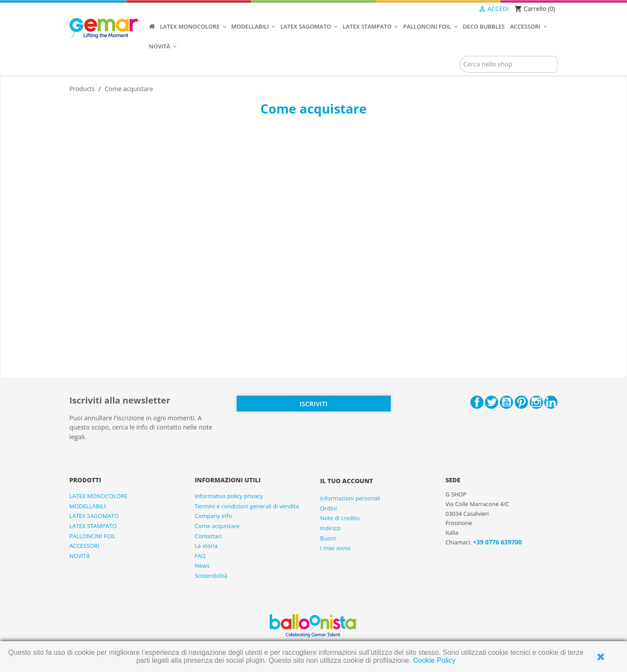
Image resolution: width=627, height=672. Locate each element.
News (202, 566)
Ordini (329, 508)
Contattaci (209, 536)
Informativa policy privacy (229, 496)
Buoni (328, 538)
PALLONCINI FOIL (93, 536)
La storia (206, 546)
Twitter (491, 402)
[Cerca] (509, 64)
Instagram (536, 402)
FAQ (200, 556)
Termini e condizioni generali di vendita (247, 506)
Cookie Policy (434, 660)
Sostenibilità (211, 576)
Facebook (477, 402)
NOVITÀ (80, 556)
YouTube (506, 402)
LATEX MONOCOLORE (99, 496)
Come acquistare (217, 526)
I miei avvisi (335, 548)
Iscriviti (313, 404)
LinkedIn (551, 402)
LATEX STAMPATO (93, 526)
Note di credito (340, 518)
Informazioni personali (350, 498)
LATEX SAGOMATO (94, 516)
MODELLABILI (88, 506)
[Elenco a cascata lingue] (460, 9)
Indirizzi (331, 528)
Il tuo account (347, 481)
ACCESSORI (84, 546)
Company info (214, 516)
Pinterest (521, 402)
